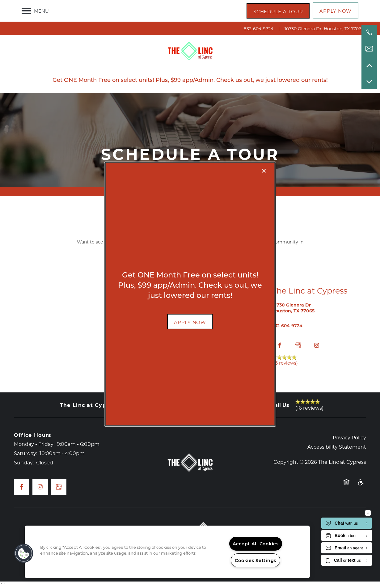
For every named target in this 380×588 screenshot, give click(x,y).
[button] (190, 322)
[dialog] (190, 294)
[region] (167, 552)
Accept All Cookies (256, 544)
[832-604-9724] (369, 32)
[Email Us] (369, 49)
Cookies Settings (255, 560)
